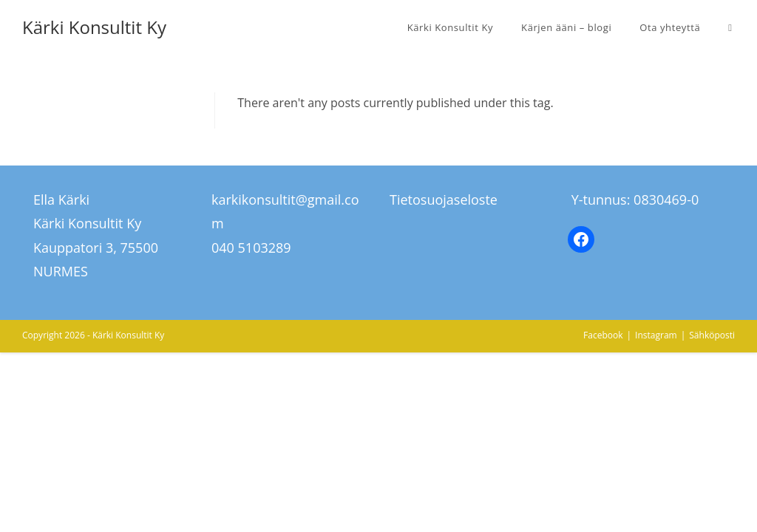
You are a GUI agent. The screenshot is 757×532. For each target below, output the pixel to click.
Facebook (603, 335)
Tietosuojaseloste (444, 199)
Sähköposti (712, 335)
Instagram (656, 335)
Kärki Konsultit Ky (94, 27)
